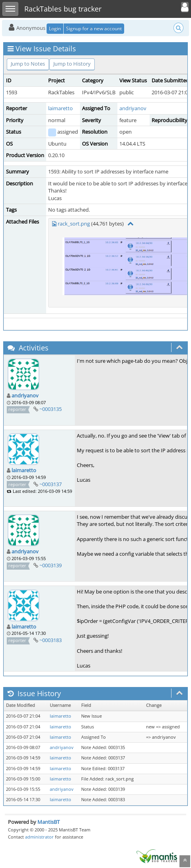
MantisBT (49, 822)
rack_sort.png (74, 224)
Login (55, 28)
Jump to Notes (28, 64)
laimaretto (60, 108)
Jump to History (72, 64)
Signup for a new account (94, 28)
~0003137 (51, 484)
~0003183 (51, 640)
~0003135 (51, 409)
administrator (39, 837)
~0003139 (51, 565)
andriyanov (133, 108)
